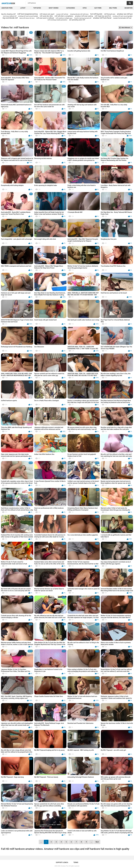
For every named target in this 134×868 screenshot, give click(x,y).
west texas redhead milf (10, 16)
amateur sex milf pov (125, 14)
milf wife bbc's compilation (64, 16)
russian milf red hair (62, 14)
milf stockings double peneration (57, 20)
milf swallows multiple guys (64, 18)
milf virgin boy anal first (103, 16)
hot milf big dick (96, 14)
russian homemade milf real (122, 18)
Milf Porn (113, 8)
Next (97, 842)
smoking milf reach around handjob (28, 16)
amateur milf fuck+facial (102, 18)
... (91, 842)
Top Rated (37, 8)
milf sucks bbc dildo (46, 16)
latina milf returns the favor (27, 18)
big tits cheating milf (8, 14)
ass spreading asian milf (77, 20)
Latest (23, 8)
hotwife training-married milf (83, 18)
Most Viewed (54, 8)
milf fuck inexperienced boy (28, 14)
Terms (76, 862)
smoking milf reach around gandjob (123, 16)
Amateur (8, 3)
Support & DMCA (62, 862)
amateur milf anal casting (84, 16)
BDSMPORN (129, 8)
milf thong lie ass (110, 14)
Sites (85, 8)
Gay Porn (98, 8)
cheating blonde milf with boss (79, 14)
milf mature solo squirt (47, 14)
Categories (71, 8)
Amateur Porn (7, 8)
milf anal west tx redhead (45, 18)
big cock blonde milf (10, 18)
